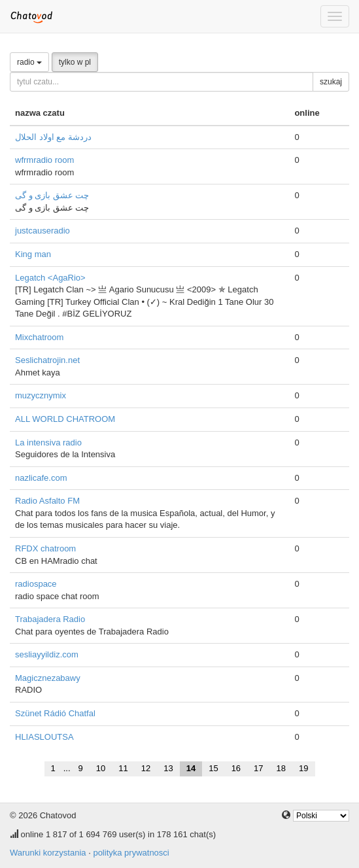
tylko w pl (75, 62)
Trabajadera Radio (50, 619)
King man (33, 254)
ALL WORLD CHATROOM (65, 419)
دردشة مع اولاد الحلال (53, 137)
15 (213, 768)
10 (101, 768)
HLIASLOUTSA (44, 737)
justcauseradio (43, 231)
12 (146, 768)
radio (29, 62)
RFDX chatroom (45, 548)
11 (123, 768)
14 (191, 768)
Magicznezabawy (48, 678)
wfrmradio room (44, 160)
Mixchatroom (39, 337)
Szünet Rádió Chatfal (55, 713)
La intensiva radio (48, 443)
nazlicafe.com (41, 478)
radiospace (36, 584)
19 (303, 768)
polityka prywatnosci (131, 853)
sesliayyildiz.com (47, 654)
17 (258, 768)
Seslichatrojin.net (47, 360)
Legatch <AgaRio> (50, 278)
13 (168, 768)
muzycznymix (41, 395)
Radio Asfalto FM (47, 501)
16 (236, 768)
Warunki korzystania (48, 853)
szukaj (331, 82)
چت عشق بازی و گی (52, 195)
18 (281, 768)
